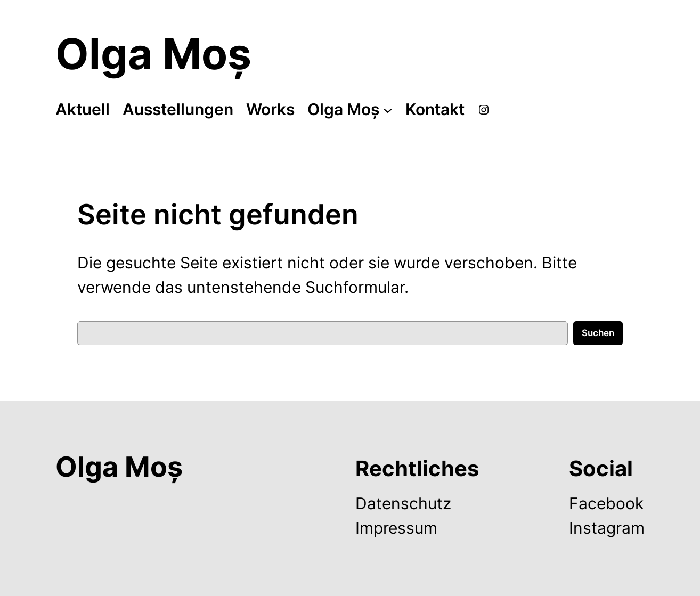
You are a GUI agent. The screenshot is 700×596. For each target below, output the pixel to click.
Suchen (598, 333)
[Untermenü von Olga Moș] (388, 110)
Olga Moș (153, 54)
